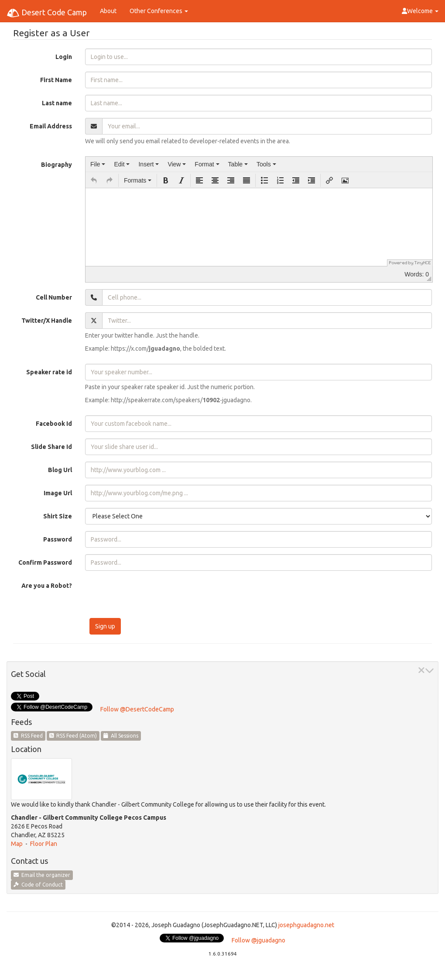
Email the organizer (42, 875)
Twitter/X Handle (47, 321)
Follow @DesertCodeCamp (137, 709)
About (108, 11)
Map (17, 844)
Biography (56, 165)
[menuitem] (98, 164)
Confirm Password (45, 562)
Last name (57, 103)
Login (64, 57)
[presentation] (98, 164)
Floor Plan (44, 844)
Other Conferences (159, 11)
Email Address (51, 126)
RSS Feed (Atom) (73, 736)
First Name (56, 80)
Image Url (58, 493)
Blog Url (60, 470)
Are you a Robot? (47, 586)
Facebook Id (54, 424)
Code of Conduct (38, 885)
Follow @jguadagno (258, 940)
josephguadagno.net (306, 925)
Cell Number (54, 297)
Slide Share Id (51, 447)
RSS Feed (28, 736)
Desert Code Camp (47, 13)
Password (58, 539)
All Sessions (121, 736)
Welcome (420, 11)
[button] (94, 180)
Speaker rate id (49, 372)
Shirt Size (58, 516)
